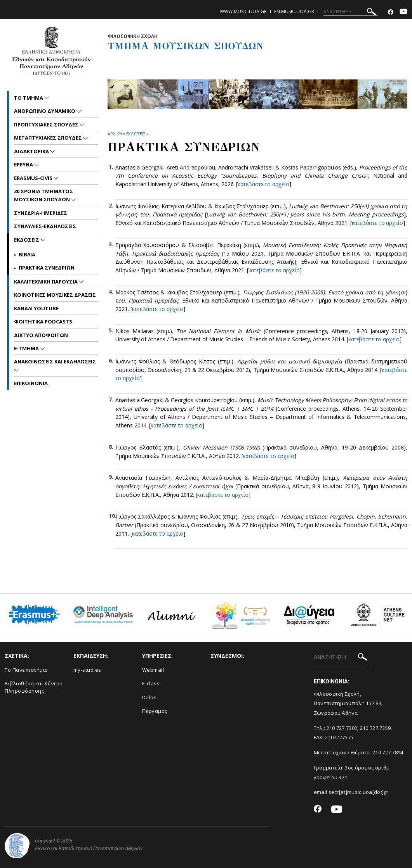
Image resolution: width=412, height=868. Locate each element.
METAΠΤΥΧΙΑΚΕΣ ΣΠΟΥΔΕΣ (49, 138)
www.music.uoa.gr (243, 11)
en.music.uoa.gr (294, 11)
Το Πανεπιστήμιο (26, 670)
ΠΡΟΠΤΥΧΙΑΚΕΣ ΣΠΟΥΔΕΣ (47, 124)
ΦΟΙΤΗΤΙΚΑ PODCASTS (43, 322)
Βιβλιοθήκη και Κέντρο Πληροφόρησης (34, 687)
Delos (150, 697)
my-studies (87, 670)
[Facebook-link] (391, 12)
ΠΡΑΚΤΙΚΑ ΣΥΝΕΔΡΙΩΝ (47, 268)
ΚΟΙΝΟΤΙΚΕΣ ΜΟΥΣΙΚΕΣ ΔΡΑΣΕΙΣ (55, 295)
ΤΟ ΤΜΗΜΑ (29, 98)
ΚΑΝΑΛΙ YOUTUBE (36, 308)
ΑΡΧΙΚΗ (115, 134)
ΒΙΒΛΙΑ (27, 254)
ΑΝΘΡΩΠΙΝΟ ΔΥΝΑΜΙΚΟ (45, 111)
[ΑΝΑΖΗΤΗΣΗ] (351, 12)
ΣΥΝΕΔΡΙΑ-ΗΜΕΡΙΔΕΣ (41, 213)
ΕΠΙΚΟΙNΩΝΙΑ (31, 383)
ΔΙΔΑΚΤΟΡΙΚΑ (32, 151)
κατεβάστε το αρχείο (263, 184)
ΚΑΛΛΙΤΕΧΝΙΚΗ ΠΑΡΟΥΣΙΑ (46, 282)
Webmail (153, 670)
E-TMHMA (27, 348)
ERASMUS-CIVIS (34, 178)
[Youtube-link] (403, 12)
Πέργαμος (155, 711)
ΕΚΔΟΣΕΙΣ (136, 134)
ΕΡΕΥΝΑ (24, 164)
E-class (151, 683)
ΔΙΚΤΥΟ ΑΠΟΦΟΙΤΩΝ (41, 335)
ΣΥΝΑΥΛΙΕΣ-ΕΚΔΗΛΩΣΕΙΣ (45, 226)
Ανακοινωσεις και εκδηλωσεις (55, 361)
